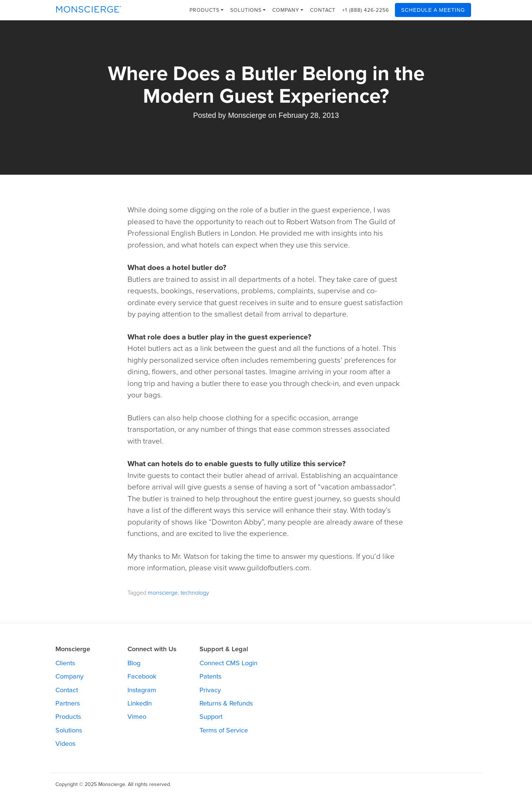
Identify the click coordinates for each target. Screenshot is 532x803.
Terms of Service (224, 730)
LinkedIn (140, 703)
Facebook (142, 676)
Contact (323, 10)
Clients (65, 663)
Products (207, 10)
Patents (210, 676)
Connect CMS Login (229, 663)
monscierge (163, 593)
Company (288, 10)
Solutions (248, 10)
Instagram (142, 690)
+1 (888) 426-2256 (366, 10)
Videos (65, 744)
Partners (68, 703)
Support (211, 717)
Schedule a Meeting (433, 10)
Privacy (210, 690)
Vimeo (137, 717)
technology (195, 593)
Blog (134, 663)
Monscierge (247, 115)
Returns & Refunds (226, 703)
